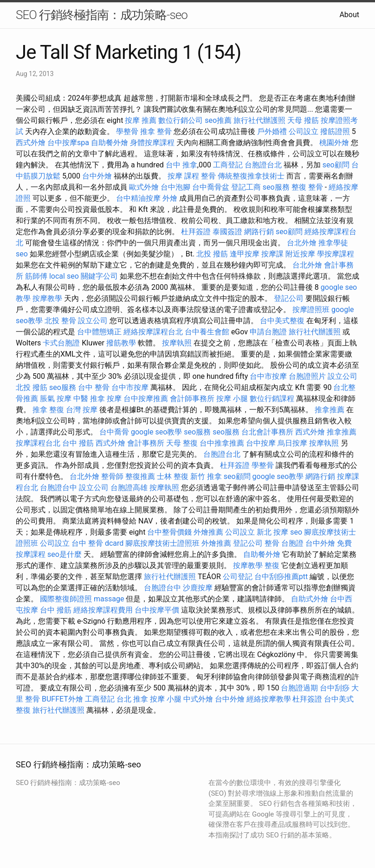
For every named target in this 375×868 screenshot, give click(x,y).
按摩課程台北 (38, 443)
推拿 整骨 (156, 131)
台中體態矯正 (99, 332)
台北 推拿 (132, 699)
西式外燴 (31, 143)
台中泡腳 (175, 187)
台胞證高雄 (129, 488)
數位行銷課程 (272, 399)
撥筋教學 (121, 343)
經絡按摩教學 (269, 699)
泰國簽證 (227, 232)
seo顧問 (336, 165)
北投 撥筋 (212, 254)
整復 (272, 565)
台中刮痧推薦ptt (281, 577)
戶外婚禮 (272, 131)
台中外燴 (97, 176)
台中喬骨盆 (211, 187)
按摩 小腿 (232, 399)
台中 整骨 (94, 387)
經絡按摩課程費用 (103, 610)
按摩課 (272, 254)
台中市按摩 (268, 376)
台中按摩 (261, 443)
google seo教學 (156, 432)
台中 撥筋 (78, 443)
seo (22, 254)
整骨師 (112, 476)
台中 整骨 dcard (97, 543)
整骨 (208, 176)
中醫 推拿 (89, 399)
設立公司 (93, 321)
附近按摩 (300, 254)
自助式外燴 (310, 599)
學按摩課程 (336, 254)
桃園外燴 (334, 143)
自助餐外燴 (110, 143)
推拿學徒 (333, 243)
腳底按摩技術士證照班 (162, 543)
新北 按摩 (272, 532)
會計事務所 (146, 443)
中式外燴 (198, 699)
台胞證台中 (58, 488)
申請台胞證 (268, 332)
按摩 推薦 (141, 120)
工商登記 (228, 165)
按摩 (114, 399)
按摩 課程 (183, 176)
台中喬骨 (114, 432)
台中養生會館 (207, 332)
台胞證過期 (299, 688)
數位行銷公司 (181, 120)
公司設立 (304, 131)
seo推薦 (218, 120)
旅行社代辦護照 (259, 120)
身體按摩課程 (152, 143)
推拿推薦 (330, 410)
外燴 (170, 198)
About (349, 15)
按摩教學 (47, 298)
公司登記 (238, 577)
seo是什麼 (65, 554)
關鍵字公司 (99, 276)
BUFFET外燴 (62, 699)
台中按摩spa (68, 143)
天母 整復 (182, 443)
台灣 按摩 (82, 410)
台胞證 (292, 543)
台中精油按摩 (138, 198)
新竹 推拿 (206, 476)
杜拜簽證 (196, 232)
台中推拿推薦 (222, 443)
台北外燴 (302, 243)
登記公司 (289, 298)
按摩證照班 (311, 310)
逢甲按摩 (245, 254)
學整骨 (127, 131)
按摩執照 (177, 343)
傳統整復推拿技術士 (251, 176)
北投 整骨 (60, 321)
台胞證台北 (263, 165)
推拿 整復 (48, 410)
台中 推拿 (181, 165)
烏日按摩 (292, 443)
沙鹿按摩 (198, 588)
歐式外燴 (144, 187)
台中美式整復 (282, 321)
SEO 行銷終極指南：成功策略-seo (102, 15)
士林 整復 (173, 476)
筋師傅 (36, 276)
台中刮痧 (335, 688)
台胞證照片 (307, 376)
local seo (64, 276)
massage (109, 599)
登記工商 (246, 187)
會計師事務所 (192, 399)
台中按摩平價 (157, 610)
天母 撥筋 (303, 120)
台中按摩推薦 (146, 399)
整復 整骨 (307, 187)
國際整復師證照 (66, 599)
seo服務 (276, 187)
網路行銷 (259, 232)
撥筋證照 (335, 131)
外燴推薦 (208, 532)
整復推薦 (140, 476)
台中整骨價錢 (169, 532)
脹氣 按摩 (56, 399)
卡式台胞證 (61, 343)
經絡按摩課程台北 (153, 332)
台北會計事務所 (267, 432)
